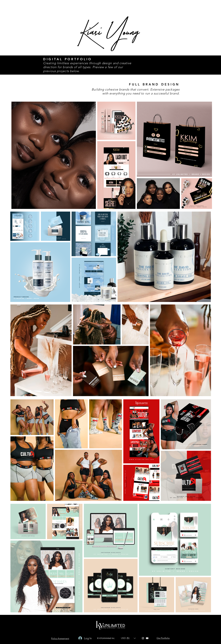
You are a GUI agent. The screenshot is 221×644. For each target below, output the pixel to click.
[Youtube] (147, 638)
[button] (128, 638)
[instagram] (143, 638)
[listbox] (128, 638)
